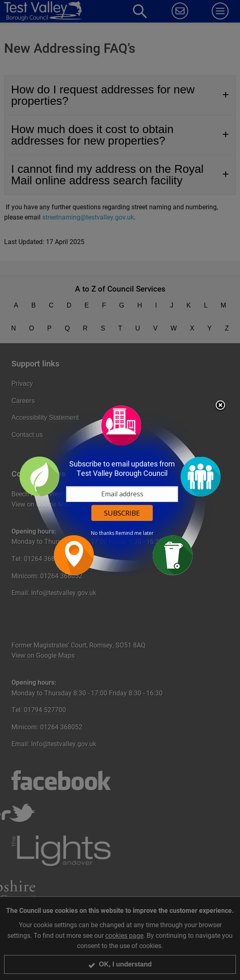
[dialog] (120, 490)
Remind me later (135, 533)
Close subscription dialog (220, 406)
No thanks (103, 533)
